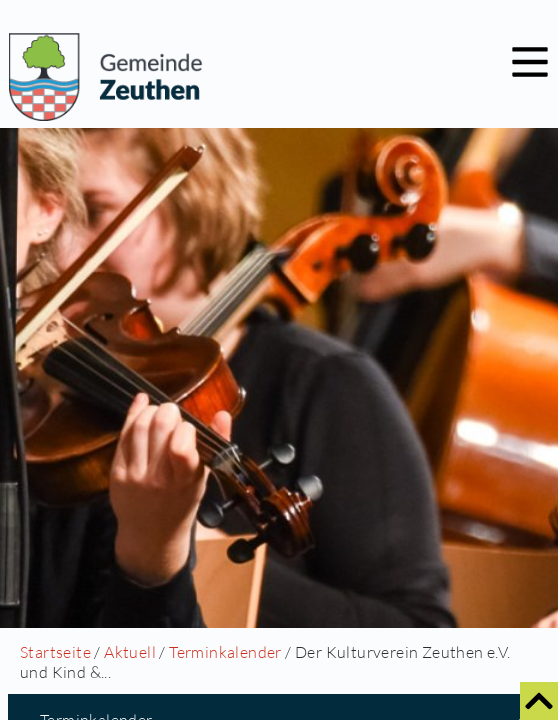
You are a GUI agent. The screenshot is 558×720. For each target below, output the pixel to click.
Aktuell (130, 652)
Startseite (55, 652)
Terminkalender (225, 652)
